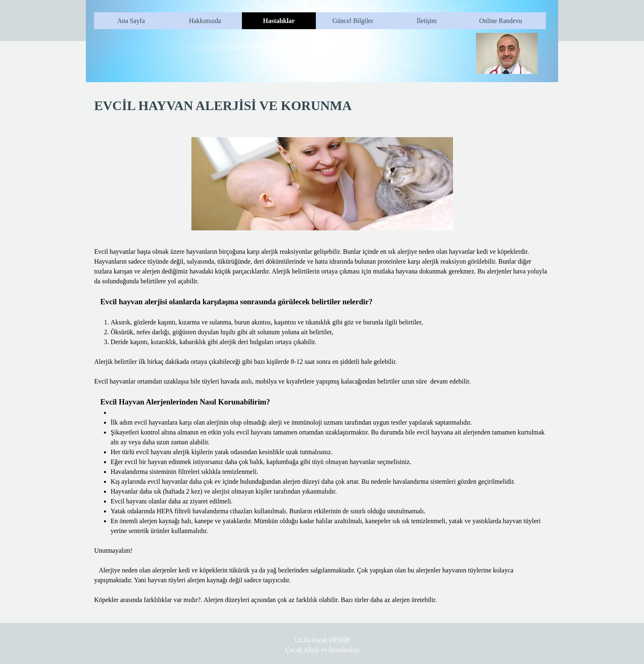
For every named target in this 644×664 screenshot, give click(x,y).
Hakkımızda (205, 21)
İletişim (427, 21)
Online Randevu (501, 21)
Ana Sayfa (131, 21)
